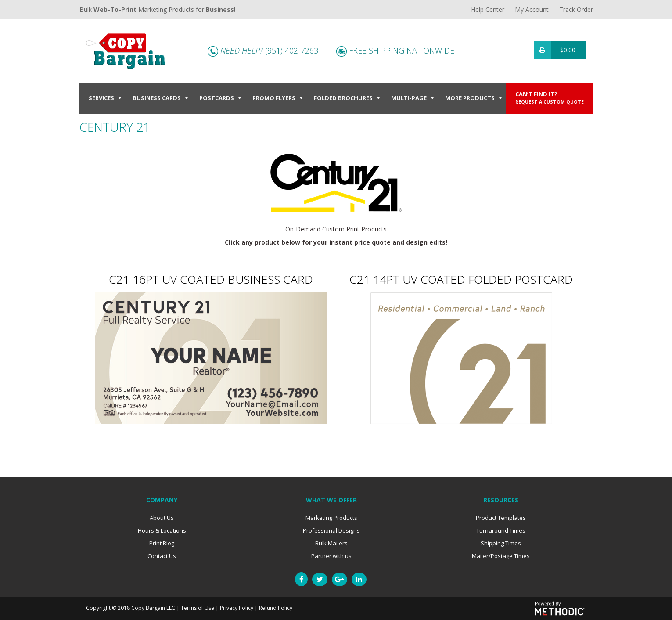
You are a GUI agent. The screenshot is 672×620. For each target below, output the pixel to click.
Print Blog (162, 543)
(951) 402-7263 (292, 50)
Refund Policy (276, 608)
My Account (532, 9)
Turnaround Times (501, 530)
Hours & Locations (162, 530)
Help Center (488, 9)
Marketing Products (331, 518)
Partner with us (331, 556)
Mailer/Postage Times (501, 556)
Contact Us (162, 556)
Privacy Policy (237, 608)
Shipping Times (501, 543)
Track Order (576, 9)
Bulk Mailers (331, 543)
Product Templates (501, 518)
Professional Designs (331, 530)
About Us (162, 518)
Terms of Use (198, 608)
